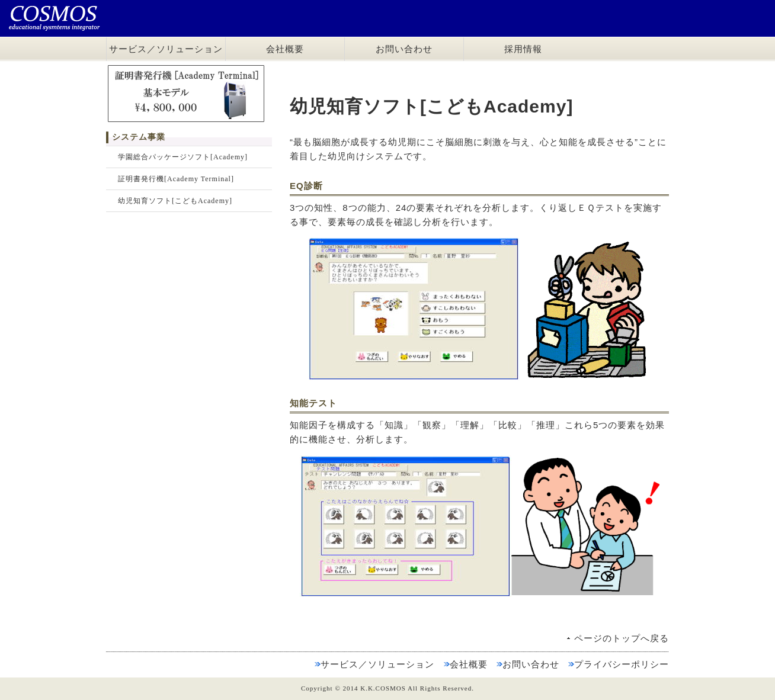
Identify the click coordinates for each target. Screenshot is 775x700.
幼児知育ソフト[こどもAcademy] (175, 201)
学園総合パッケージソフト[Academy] (183, 157)
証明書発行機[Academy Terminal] (176, 179)
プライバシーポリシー (622, 664)
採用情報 (523, 49)
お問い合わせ (404, 49)
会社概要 (285, 49)
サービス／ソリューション (166, 49)
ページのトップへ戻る (622, 638)
